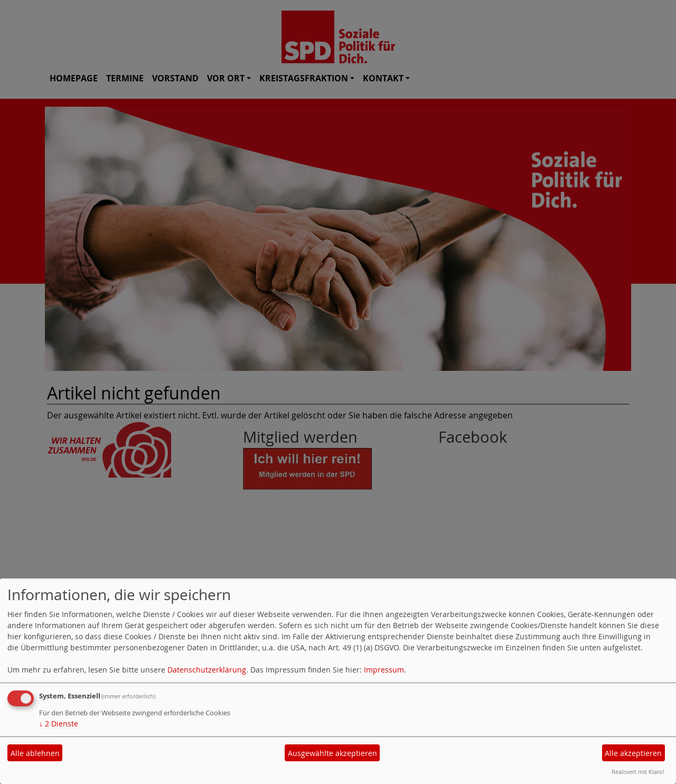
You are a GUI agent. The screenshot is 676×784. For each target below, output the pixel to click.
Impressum (384, 670)
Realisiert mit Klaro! (638, 772)
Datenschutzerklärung (207, 670)
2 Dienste (59, 724)
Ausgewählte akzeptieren (332, 753)
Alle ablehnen (35, 753)
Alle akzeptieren (633, 753)
